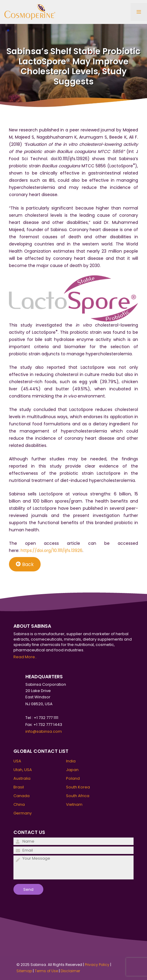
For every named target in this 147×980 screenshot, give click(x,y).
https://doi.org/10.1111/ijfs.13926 (52, 550)
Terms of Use (46, 971)
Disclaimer (70, 971)
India (71, 761)
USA (17, 761)
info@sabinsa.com (44, 731)
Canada (22, 796)
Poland (73, 778)
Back (25, 564)
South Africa (78, 796)
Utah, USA (23, 770)
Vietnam (74, 804)
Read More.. (25, 657)
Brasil (19, 787)
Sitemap (24, 971)
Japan (72, 770)
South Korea (78, 787)
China (19, 804)
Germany (23, 813)
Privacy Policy (97, 965)
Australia (22, 778)
